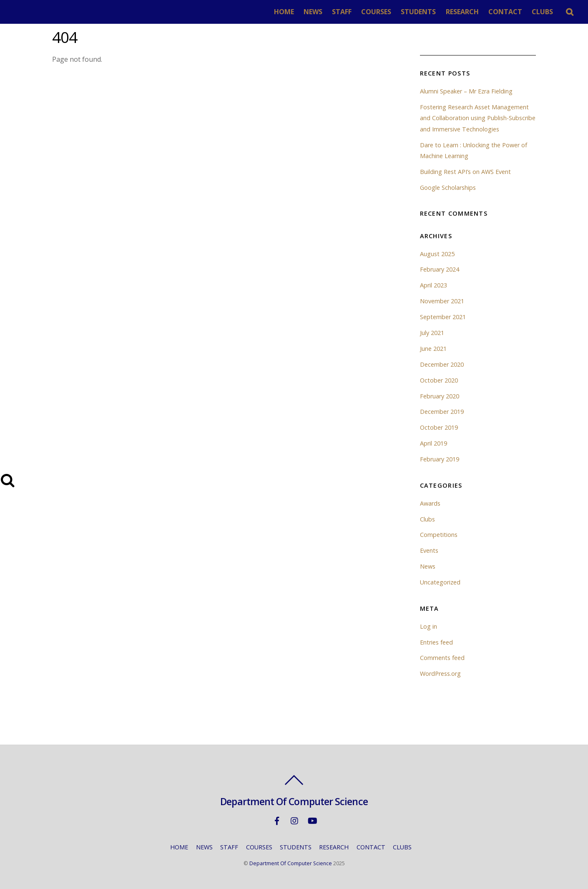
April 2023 (433, 285)
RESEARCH (462, 12)
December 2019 (442, 412)
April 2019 (433, 443)
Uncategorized (440, 582)
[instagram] (294, 820)
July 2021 (432, 333)
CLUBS (542, 12)
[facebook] (277, 820)
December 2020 (442, 364)
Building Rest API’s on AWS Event (465, 172)
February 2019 (440, 459)
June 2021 (433, 349)
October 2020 (439, 380)
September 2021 (443, 317)
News (428, 566)
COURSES (376, 12)
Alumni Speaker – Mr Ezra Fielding (466, 91)
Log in (428, 626)
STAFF (342, 12)
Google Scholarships (448, 188)
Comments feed (442, 658)
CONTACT (505, 12)
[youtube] (312, 820)
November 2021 (442, 301)
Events (429, 550)
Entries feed (436, 642)
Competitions (439, 535)
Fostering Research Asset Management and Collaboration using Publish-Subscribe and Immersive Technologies (478, 118)
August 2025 (437, 254)
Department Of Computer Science (291, 863)
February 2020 (440, 396)
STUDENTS (418, 12)
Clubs (427, 519)
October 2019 (439, 427)
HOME (284, 12)
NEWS (313, 12)
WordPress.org (440, 674)
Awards (430, 503)
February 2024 (440, 269)
